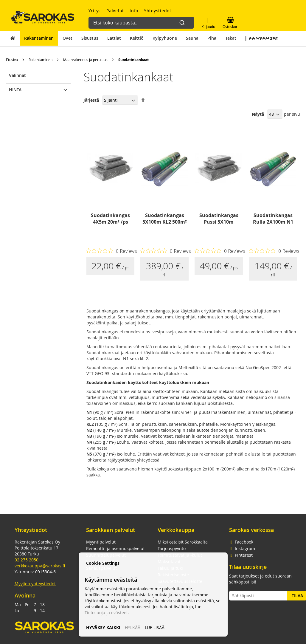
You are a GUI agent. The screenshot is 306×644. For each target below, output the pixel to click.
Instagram (242, 548)
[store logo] (43, 17)
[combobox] (139, 20)
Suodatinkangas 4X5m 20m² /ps (110, 219)
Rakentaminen (41, 60)
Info (134, 11)
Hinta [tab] (15, 90)
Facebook (241, 542)
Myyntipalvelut (101, 542)
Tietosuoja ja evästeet (106, 613)
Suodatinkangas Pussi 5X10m (219, 219)
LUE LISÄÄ (155, 627)
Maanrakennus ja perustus (85, 60)
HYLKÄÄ (133, 627)
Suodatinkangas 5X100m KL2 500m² (165, 219)
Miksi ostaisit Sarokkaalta (183, 542)
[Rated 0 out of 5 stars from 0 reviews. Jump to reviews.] (112, 251)
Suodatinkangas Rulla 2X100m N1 (273, 219)
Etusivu (12, 60)
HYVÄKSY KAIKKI (103, 627)
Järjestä (91, 100)
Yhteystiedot (158, 11)
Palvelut (115, 11)
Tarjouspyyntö (172, 548)
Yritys (95, 11)
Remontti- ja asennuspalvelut (115, 548)
